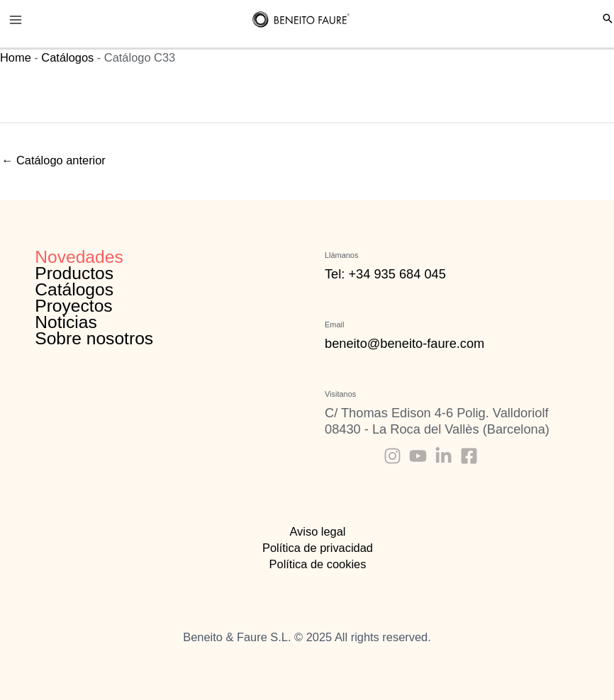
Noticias (66, 322)
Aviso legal (317, 531)
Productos (74, 273)
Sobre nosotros (94, 338)
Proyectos (73, 306)
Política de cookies (318, 564)
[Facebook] (469, 456)
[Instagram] (392, 456)
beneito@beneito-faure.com (404, 343)
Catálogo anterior (54, 160)
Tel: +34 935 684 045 (385, 274)
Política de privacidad (318, 548)
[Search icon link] (608, 20)
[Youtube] (418, 456)
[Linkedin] (443, 456)
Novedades (79, 257)
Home (16, 57)
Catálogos (67, 57)
